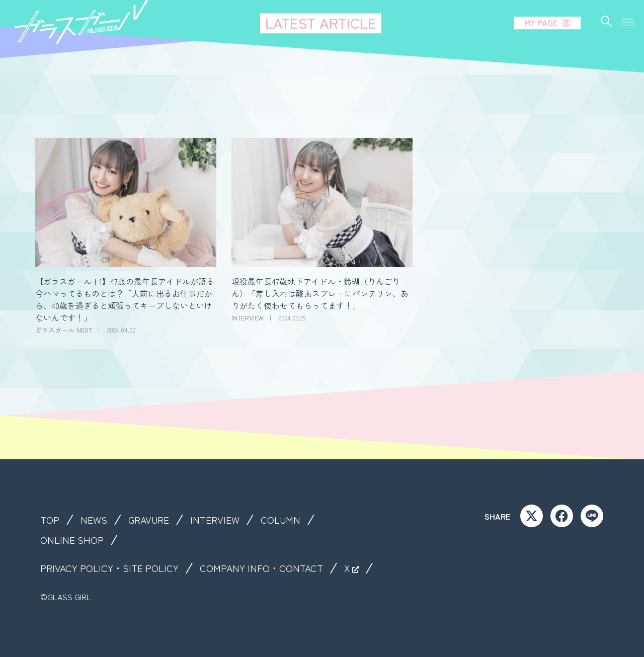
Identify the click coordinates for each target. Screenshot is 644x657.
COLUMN (284, 520)
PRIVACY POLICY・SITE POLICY (111, 568)
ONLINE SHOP (72, 540)
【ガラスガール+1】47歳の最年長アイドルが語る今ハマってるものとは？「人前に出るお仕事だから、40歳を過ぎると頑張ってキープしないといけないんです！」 (125, 299)
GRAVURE (150, 520)
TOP (50, 520)
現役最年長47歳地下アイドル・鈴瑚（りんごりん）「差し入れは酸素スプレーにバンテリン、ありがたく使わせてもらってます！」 (320, 293)
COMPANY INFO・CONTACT (265, 568)
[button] (628, 14)
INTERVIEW (218, 520)
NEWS (94, 520)
